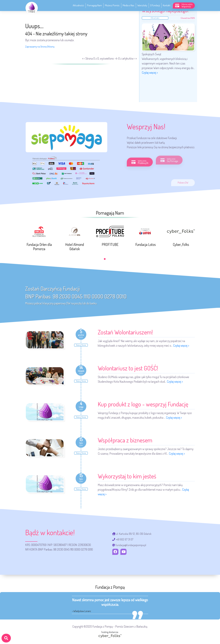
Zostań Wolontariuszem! (125, 332)
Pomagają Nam (94, 5)
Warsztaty (142, 5)
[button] (105, 259)
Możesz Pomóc (112, 5)
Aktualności (78, 5)
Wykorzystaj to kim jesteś (127, 476)
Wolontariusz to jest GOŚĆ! (128, 368)
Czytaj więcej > (150, 72)
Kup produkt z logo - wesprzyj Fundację (143, 404)
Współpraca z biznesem (125, 440)
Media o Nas (128, 5)
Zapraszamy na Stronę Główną (40, 47)
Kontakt (167, 5)
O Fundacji (155, 5)
